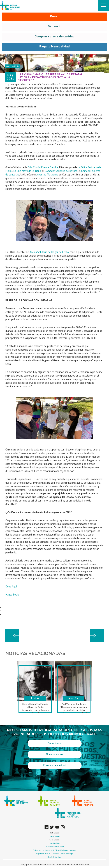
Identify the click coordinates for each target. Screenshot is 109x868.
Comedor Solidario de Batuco (61, 171)
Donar (54, 17)
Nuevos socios (55, 754)
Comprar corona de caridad (55, 37)
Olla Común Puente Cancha (43, 167)
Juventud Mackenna (47, 175)
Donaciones (54, 743)
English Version (55, 857)
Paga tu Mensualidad (54, 47)
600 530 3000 (55, 843)
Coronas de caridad (55, 766)
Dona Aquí (11, 587)
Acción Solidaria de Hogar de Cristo (49, 252)
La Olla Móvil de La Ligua (27, 171)
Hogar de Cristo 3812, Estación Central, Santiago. (55, 854)
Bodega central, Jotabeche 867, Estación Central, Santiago (54, 850)
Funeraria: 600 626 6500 (54, 847)
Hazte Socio (12, 595)
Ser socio (55, 27)
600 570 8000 (55, 836)
